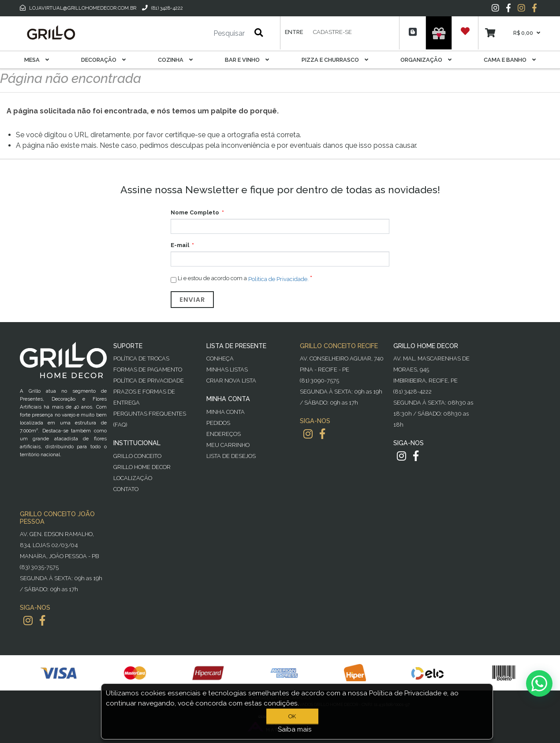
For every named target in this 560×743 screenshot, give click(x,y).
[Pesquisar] (203, 34)
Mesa (37, 60)
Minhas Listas (227, 370)
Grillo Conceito (137, 456)
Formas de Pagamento (148, 370)
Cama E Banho (510, 60)
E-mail (180, 245)
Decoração (103, 60)
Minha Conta (226, 412)
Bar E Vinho (247, 60)
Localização (133, 478)
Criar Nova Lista (231, 381)
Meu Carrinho (228, 445)
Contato (126, 489)
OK (292, 716)
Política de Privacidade (149, 381)
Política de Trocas (141, 358)
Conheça (220, 358)
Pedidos (218, 423)
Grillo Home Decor (142, 467)
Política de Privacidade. (278, 279)
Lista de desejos (231, 456)
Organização (426, 60)
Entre (294, 32)
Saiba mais (295, 729)
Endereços (224, 434)
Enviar (192, 300)
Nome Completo (195, 212)
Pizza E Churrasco (335, 60)
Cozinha (175, 60)
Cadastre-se (332, 32)
